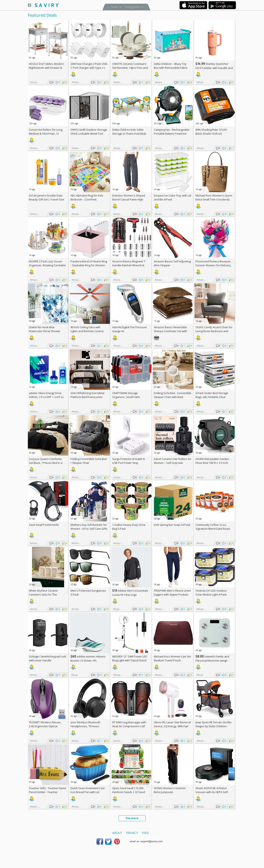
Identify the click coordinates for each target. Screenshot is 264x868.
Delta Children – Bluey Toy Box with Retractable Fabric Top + (171, 68)
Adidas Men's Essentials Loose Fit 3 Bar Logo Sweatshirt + (130, 595)
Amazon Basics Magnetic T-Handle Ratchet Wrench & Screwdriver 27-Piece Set (129, 265)
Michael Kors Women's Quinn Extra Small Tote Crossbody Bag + (214, 199)
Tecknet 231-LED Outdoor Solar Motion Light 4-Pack (211, 593)
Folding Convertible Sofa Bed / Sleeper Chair (89, 461)
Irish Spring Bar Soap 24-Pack (172, 525)
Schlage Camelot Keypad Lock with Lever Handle (48, 658)
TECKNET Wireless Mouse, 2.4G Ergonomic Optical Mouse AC (45, 726)
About (117, 833)
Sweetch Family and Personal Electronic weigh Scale (212, 660)
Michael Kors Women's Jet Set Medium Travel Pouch (172, 658)
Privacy (132, 833)
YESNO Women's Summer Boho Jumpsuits (170, 790)
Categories (133, 7)
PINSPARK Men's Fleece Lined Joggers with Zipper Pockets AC (172, 594)
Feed (145, 833)
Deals (114, 7)
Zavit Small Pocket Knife (44, 525)
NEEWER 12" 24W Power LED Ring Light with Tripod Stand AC (130, 660)
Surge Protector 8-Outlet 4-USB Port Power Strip (129, 461)
